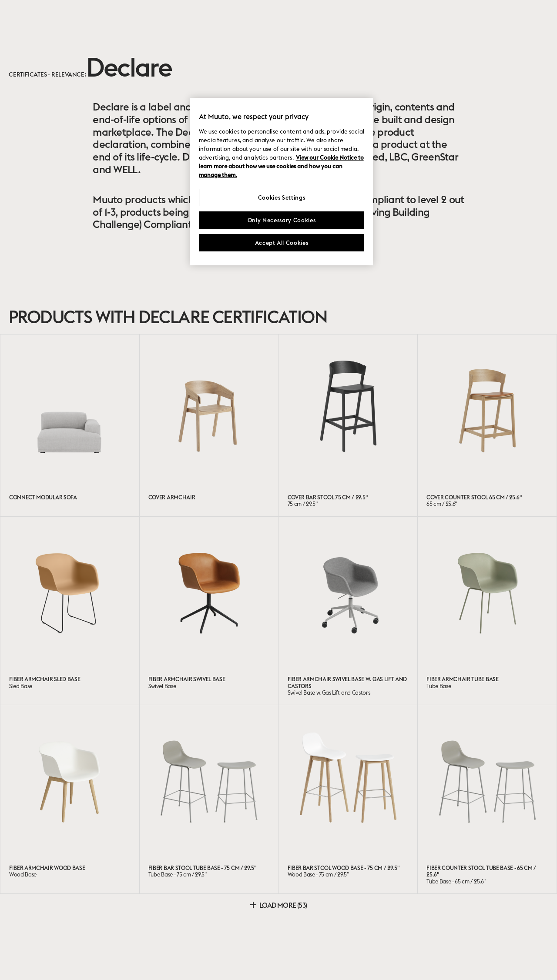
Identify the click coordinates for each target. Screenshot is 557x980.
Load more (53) (278, 905)
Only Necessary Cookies (282, 220)
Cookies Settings (282, 197)
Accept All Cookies (282, 243)
